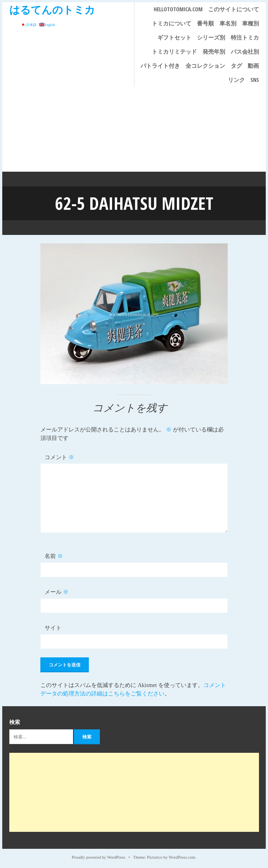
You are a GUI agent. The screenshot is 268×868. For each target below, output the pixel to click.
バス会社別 (245, 52)
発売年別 (214, 52)
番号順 (205, 23)
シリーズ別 (211, 37)
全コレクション (205, 66)
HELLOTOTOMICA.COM (178, 9)
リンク (236, 80)
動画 (253, 66)
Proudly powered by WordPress (98, 857)
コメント (59, 457)
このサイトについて (234, 9)
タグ (236, 66)
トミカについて (172, 23)
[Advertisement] (134, 129)
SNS (255, 80)
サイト (53, 628)
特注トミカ (245, 37)
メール (57, 592)
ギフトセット (174, 37)
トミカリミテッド (174, 52)
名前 (54, 556)
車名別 (228, 23)
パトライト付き (160, 66)
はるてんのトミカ (52, 9)
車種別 (251, 23)
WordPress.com (182, 857)
